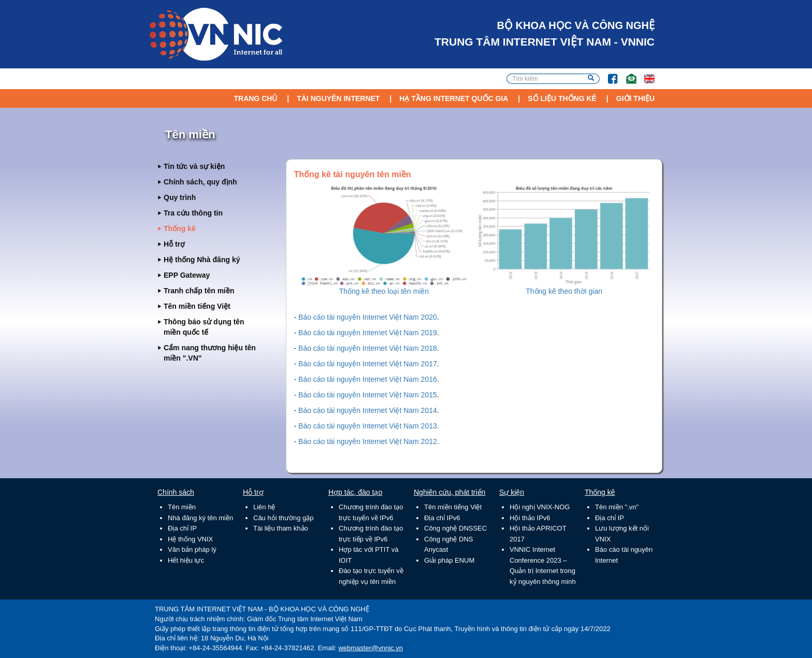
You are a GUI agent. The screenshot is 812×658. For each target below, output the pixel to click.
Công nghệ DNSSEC (455, 528)
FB (608, 74)
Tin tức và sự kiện (194, 166)
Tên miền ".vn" (617, 507)
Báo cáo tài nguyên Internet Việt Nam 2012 (368, 441)
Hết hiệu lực (186, 560)
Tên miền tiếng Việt (197, 306)
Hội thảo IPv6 (530, 518)
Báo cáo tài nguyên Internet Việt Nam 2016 (368, 379)
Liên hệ (264, 507)
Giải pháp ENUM (449, 560)
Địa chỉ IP (182, 528)
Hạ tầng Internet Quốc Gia (454, 98)
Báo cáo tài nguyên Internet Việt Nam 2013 (368, 426)
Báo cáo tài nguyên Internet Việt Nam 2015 (368, 395)
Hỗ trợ (174, 244)
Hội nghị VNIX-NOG (540, 507)
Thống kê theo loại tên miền (384, 291)
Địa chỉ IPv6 (442, 518)
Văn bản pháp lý (192, 549)
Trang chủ (255, 98)
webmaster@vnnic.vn (370, 648)
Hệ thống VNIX (190, 539)
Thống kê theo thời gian (564, 291)
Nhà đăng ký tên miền (200, 518)
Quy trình (180, 197)
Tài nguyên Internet (338, 98)
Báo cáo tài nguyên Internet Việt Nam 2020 (368, 317)
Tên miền (182, 507)
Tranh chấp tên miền (199, 291)
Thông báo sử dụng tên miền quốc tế (204, 327)
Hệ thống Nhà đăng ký (202, 260)
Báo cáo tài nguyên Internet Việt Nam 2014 (368, 410)
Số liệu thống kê (562, 98)
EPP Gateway (187, 275)
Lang (645, 74)
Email (627, 74)
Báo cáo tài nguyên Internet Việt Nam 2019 (368, 333)
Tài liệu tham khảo (281, 528)
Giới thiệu (635, 98)
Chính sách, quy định (200, 182)
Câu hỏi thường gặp (284, 518)
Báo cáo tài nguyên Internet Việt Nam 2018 (368, 348)
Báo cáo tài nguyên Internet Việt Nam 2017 (368, 364)
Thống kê (180, 228)
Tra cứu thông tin (193, 213)
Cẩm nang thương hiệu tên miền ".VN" (210, 353)
